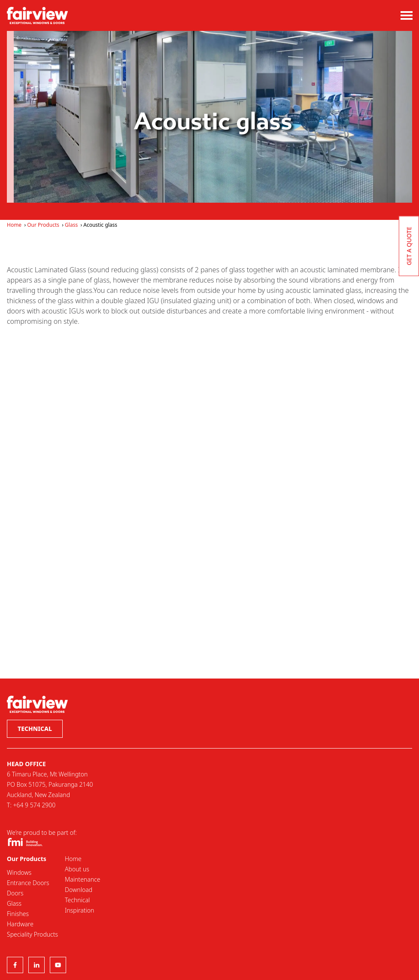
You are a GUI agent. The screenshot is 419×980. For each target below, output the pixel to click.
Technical (35, 729)
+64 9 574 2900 (34, 805)
